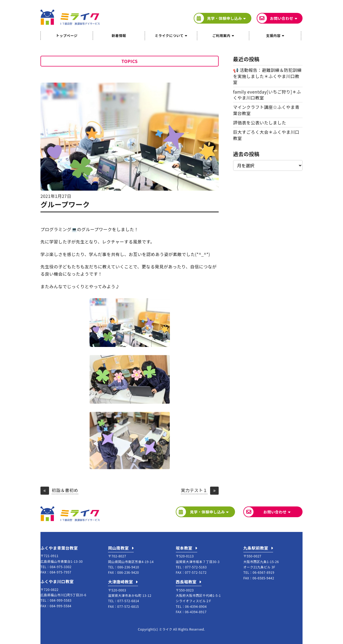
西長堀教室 (186, 582)
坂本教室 (184, 548)
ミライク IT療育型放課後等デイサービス (70, 17)
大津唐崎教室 (120, 582)
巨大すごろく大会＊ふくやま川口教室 (266, 135)
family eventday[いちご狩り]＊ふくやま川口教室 (267, 95)
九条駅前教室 (256, 548)
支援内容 (273, 36)
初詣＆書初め (65, 491)
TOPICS (130, 61)
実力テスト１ (194, 491)
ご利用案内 (221, 36)
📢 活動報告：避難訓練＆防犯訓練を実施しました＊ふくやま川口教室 (267, 76)
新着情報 (119, 36)
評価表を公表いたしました (260, 123)
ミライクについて (169, 36)
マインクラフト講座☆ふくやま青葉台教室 (266, 110)
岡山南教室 (118, 548)
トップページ (67, 36)
